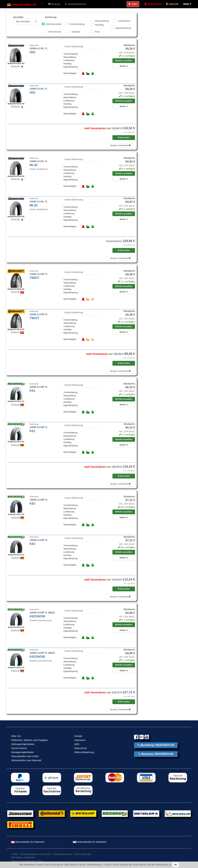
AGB (77, 744)
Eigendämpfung (123, 28)
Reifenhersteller (54, 24)
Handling (99, 25)
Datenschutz (81, 748)
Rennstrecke (55, 32)
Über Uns (16, 736)
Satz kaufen (124, 137)
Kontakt (78, 736)
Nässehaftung (102, 21)
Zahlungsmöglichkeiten (23, 744)
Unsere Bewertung (74, 46)
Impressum (80, 740)
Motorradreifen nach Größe (25, 756)
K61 (32, 391)
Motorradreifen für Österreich (28, 842)
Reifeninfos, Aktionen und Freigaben (30, 740)
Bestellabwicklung (75, 4)
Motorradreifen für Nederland (89, 842)
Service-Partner (19, 748)
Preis (97, 32)
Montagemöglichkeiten (23, 752)
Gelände (76, 32)
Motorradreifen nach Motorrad (26, 760)
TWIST (34, 278)
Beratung (54, 4)
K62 (32, 503)
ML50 (34, 165)
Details (124, 66)
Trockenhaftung (77, 24)
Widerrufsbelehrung (84, 752)
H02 (32, 52)
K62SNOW (37, 616)
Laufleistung (124, 21)
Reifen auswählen (124, 61)
